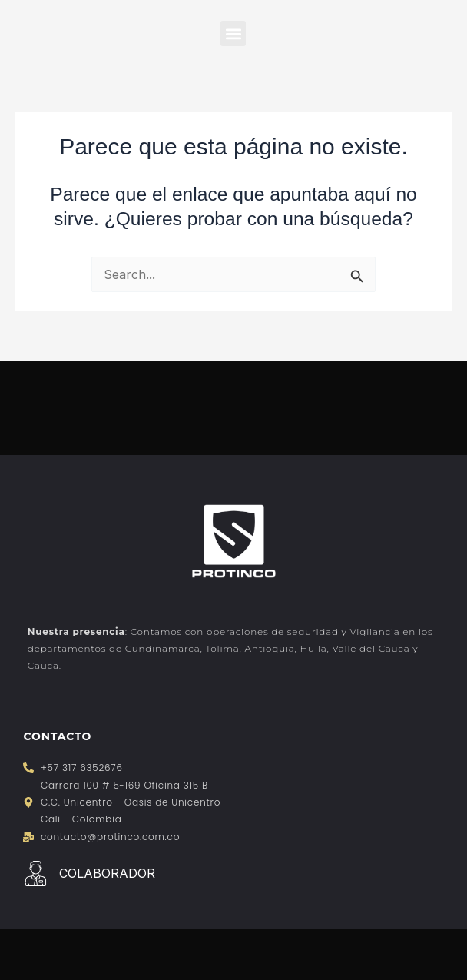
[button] (233, 33)
